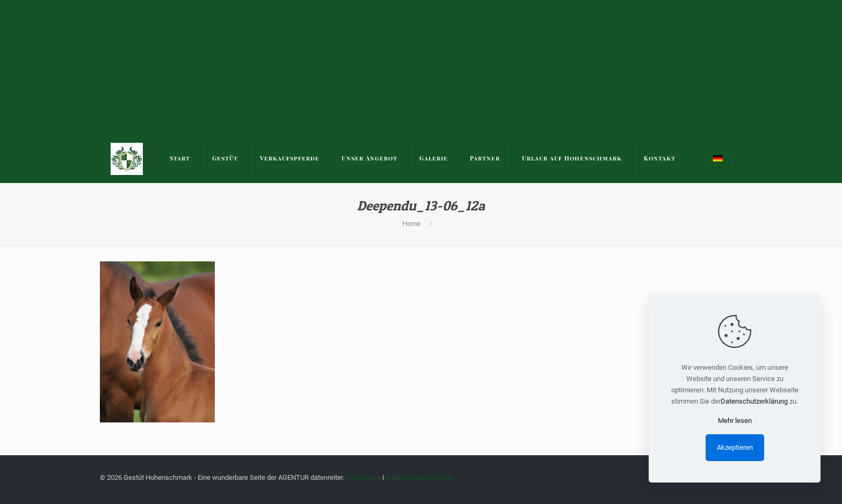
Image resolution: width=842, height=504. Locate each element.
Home (411, 224)
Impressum (363, 477)
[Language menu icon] (718, 158)
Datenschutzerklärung (420, 477)
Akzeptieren (735, 447)
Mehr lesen (735, 421)
